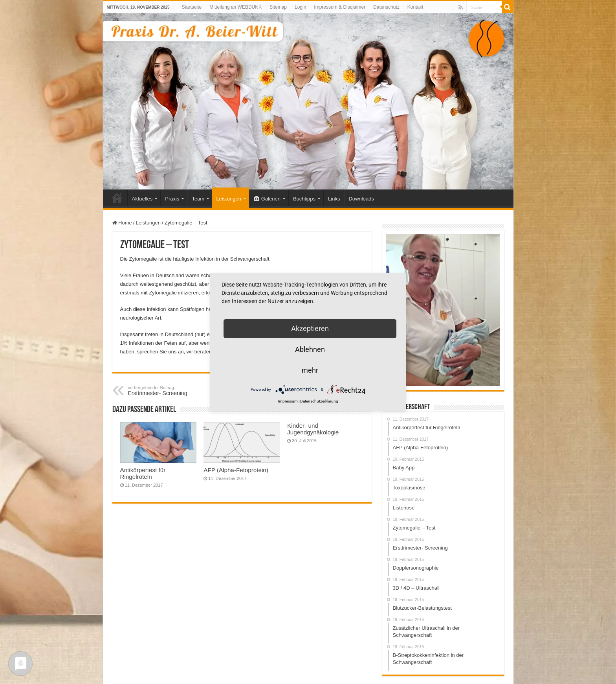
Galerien (267, 199)
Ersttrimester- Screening (168, 391)
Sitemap (278, 7)
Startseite (192, 7)
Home (117, 198)
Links (334, 199)
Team (198, 199)
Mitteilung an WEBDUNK (236, 7)
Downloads (361, 199)
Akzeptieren (310, 328)
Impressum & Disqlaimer (340, 7)
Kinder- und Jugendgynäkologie (313, 429)
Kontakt (415, 7)
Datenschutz (386, 7)
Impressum (288, 401)
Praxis (172, 199)
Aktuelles (142, 199)
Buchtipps (304, 199)
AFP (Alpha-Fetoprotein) (237, 470)
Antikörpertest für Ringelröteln (143, 473)
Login (300, 7)
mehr (310, 370)
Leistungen (229, 199)
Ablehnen (310, 349)
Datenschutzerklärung (319, 401)
